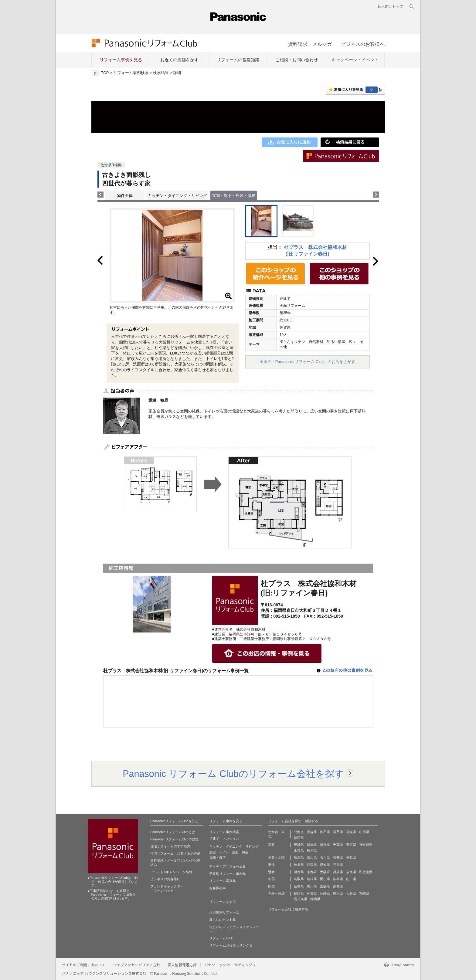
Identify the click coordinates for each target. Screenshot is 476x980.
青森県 (312, 832)
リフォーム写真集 (223, 881)
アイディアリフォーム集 (228, 866)
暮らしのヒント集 (223, 920)
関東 (271, 845)
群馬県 (312, 845)
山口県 (351, 879)
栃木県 (312, 850)
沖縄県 (315, 899)
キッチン (216, 846)
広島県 (338, 879)
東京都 (351, 845)
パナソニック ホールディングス (230, 965)
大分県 (351, 894)
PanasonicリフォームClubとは (173, 832)
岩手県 (338, 832)
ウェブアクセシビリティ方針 (136, 965)
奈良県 (351, 872)
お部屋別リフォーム (224, 912)
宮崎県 (364, 894)
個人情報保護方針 (182, 965)
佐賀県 (312, 894)
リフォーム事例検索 (131, 73)
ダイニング (234, 846)
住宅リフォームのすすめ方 (170, 846)
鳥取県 (299, 879)
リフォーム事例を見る (121, 60)
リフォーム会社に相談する (288, 909)
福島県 (299, 838)
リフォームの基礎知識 (238, 60)
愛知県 (325, 865)
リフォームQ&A (221, 938)
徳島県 (299, 886)
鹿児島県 (301, 899)
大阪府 (325, 872)
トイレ (224, 852)
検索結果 (161, 73)
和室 (245, 852)
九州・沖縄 (276, 894)
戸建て (214, 839)
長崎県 (325, 894)
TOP (105, 73)
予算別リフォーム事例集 (228, 874)
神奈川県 (366, 845)
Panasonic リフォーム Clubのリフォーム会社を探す (233, 774)
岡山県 (325, 879)
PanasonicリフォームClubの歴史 (174, 839)
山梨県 (299, 850)
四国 (271, 886)
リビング (252, 846)
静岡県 (312, 865)
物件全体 (125, 196)
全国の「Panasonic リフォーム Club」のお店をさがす (308, 362)
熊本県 (338, 894)
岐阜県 (299, 865)
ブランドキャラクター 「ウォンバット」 (167, 888)
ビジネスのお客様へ (363, 44)
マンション (231, 839)
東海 (271, 865)
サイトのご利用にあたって (84, 965)
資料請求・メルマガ (310, 44)
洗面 (235, 852)
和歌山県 (366, 872)
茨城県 (299, 845)
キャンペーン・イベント (355, 60)
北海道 (299, 832)
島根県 (312, 879)
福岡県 (299, 894)
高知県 (338, 886)
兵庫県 (338, 872)
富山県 (312, 857)
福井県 (338, 857)
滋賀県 (299, 872)
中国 (271, 879)
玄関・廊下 (218, 858)
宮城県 (351, 832)
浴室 (212, 852)
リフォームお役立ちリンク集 (231, 945)
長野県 (351, 857)
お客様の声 (218, 888)
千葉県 (338, 845)
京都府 (312, 872)
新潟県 (299, 857)
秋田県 (325, 832)
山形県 (364, 832)
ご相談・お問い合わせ (297, 60)
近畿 (271, 872)
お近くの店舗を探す (179, 60)
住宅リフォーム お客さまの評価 (175, 853)
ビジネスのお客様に (165, 879)
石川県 (325, 857)
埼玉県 (325, 845)
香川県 (312, 886)
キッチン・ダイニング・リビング (177, 196)
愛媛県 (325, 886)
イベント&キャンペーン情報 (171, 872)
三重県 (338, 865)
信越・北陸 (276, 857)
